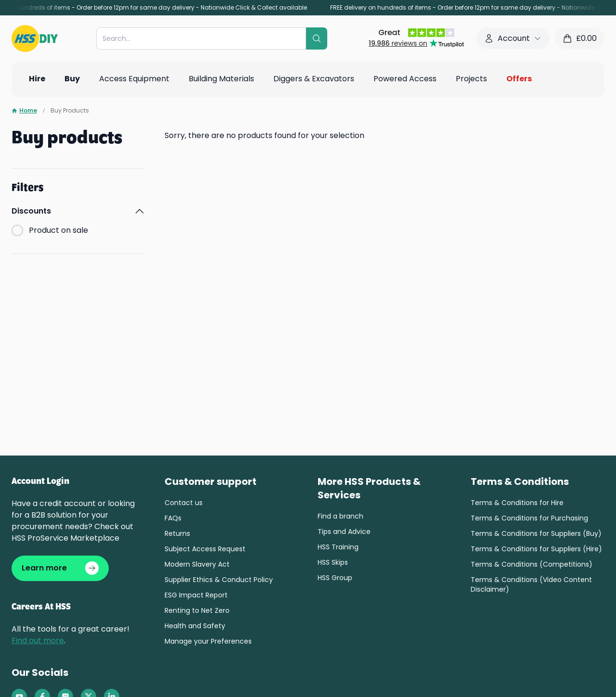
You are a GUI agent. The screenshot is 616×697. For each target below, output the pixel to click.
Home (24, 111)
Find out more (38, 641)
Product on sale (58, 230)
